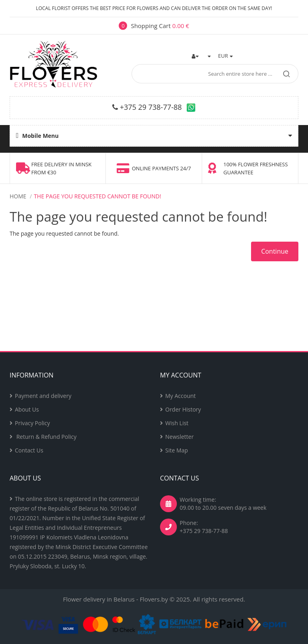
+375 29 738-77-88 (151, 107)
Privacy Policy (32, 423)
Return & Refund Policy (46, 437)
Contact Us (29, 450)
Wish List (177, 423)
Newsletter (179, 437)
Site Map (177, 450)
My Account (180, 396)
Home (18, 196)
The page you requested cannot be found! (97, 196)
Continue (275, 251)
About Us (27, 409)
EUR (225, 56)
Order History (183, 409)
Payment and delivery (43, 396)
